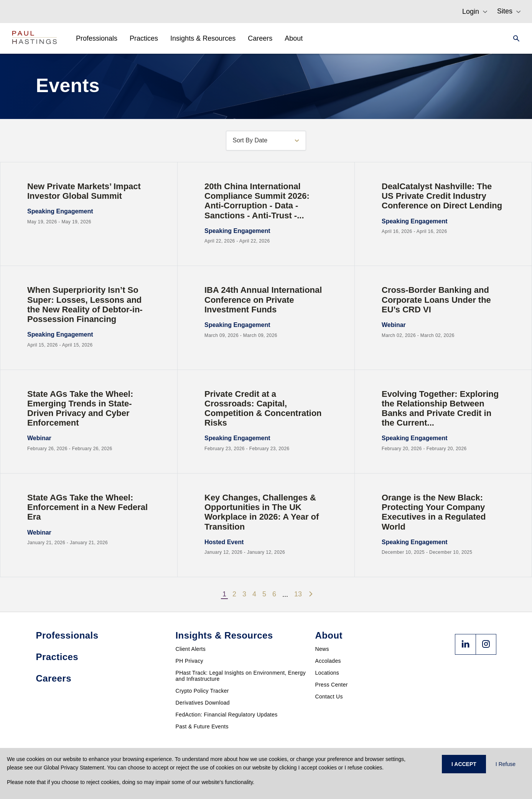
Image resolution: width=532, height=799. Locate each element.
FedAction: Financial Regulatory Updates (227, 715)
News (322, 649)
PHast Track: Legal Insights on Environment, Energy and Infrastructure (241, 676)
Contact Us (329, 697)
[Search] (514, 38)
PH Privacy (189, 661)
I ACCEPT (464, 764)
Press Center (332, 685)
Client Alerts (191, 649)
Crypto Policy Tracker (202, 691)
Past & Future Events (202, 726)
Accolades (328, 661)
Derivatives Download (203, 703)
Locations (327, 673)
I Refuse (506, 764)
